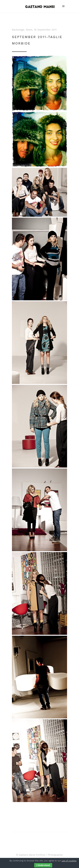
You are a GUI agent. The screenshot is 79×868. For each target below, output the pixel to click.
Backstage (18, 30)
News (29, 30)
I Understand (43, 865)
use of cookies (69, 861)
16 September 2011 (45, 30)
